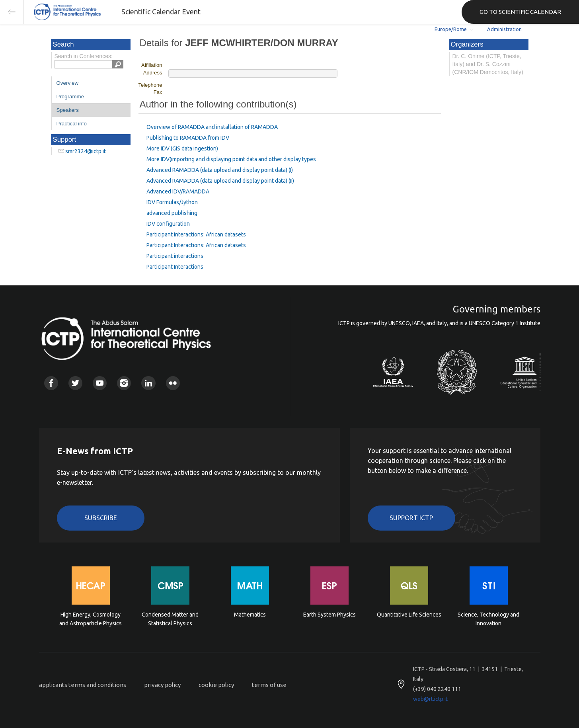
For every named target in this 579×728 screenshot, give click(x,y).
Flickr (173, 383)
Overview (68, 83)
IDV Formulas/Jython (172, 202)
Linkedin (148, 383)
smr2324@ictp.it (86, 151)
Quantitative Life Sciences (409, 615)
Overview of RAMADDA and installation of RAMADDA (212, 127)
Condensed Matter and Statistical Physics (170, 619)
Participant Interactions (175, 267)
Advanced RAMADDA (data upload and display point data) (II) (220, 181)
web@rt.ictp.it (430, 699)
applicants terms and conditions (83, 685)
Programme (70, 97)
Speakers (68, 110)
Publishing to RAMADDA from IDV (188, 138)
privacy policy (162, 685)
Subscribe (101, 518)
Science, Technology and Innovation (488, 619)
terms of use (269, 685)
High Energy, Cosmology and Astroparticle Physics (91, 619)
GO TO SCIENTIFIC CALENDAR (520, 12)
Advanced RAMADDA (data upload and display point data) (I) (220, 170)
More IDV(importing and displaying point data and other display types (231, 159)
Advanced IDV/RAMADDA (178, 191)
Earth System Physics (329, 615)
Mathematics (250, 615)
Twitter (75, 383)
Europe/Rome (451, 29)
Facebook (51, 383)
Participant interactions (175, 256)
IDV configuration (168, 224)
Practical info (72, 124)
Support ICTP (411, 518)
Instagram (124, 383)
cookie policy (216, 685)
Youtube (100, 383)
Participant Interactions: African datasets (196, 234)
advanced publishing (172, 213)
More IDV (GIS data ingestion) (182, 148)
